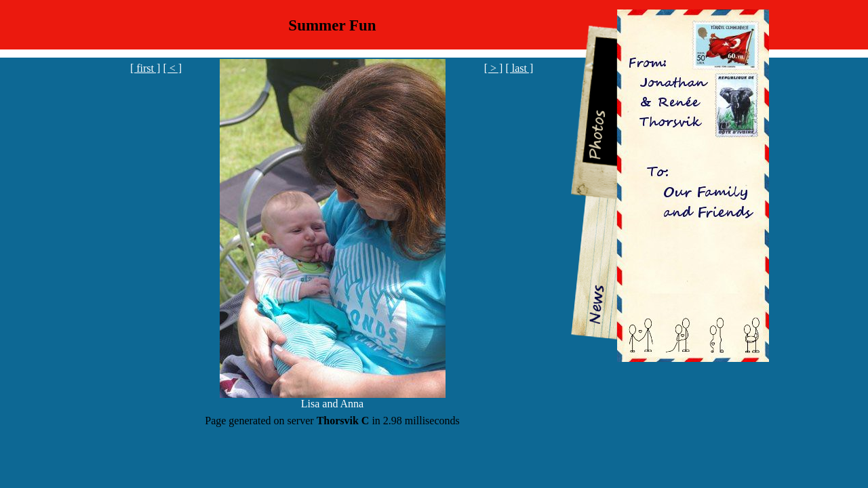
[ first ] (145, 68)
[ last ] (519, 68)
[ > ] (494, 68)
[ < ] (172, 68)
